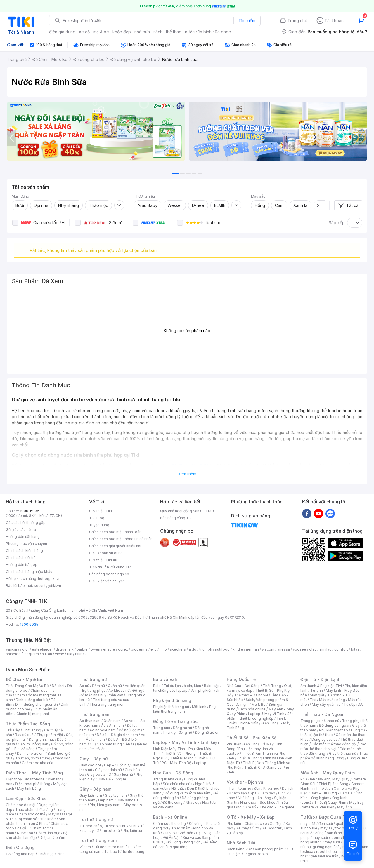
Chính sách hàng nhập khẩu (29, 572)
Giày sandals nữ (108, 770)
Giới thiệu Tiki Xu (103, 560)
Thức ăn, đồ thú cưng (33, 758)
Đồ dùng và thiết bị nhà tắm (187, 793)
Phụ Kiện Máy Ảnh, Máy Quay (325, 779)
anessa (284, 649)
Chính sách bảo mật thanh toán (115, 532)
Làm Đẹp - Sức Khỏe (26, 798)
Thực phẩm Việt (50, 735)
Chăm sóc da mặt (21, 805)
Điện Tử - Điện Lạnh (321, 679)
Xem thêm (187, 474)
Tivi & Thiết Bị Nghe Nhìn (256, 721)
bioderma (139, 649)
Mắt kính (199, 707)
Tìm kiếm (247, 21)
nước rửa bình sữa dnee (208, 32)
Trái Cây (13, 730)
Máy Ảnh (344, 807)
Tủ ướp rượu (354, 704)
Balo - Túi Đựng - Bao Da (332, 793)
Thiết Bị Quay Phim (330, 802)
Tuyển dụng (99, 525)
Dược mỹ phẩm (52, 838)
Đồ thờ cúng (173, 802)
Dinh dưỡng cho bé (32, 700)
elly (154, 649)
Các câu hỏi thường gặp (26, 523)
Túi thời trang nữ (96, 819)
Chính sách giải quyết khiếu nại (115, 546)
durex (123, 649)
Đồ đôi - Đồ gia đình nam (117, 735)
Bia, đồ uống (25, 749)
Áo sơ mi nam (112, 725)
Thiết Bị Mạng (182, 758)
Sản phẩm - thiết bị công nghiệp (260, 716)
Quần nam (112, 721)
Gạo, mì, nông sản (33, 744)
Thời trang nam (95, 714)
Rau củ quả (24, 735)
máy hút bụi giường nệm (331, 845)
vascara (13, 649)
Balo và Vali (165, 679)
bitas (355, 649)
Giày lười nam (91, 795)
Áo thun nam (90, 721)
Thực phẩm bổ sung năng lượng (334, 756)
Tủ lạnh (317, 690)
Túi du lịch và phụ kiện (182, 686)
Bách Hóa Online (170, 817)
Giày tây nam (116, 795)
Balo (157, 686)
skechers (178, 649)
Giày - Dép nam (95, 789)
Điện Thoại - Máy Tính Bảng (34, 773)
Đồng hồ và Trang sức (175, 721)
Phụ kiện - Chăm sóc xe (247, 823)
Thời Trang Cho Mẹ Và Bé (27, 686)
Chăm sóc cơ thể (31, 814)
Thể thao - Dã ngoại (251, 695)
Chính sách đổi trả (21, 558)
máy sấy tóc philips (337, 828)
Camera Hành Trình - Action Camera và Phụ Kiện (333, 788)
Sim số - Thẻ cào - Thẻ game (270, 807)
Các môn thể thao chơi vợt (333, 746)
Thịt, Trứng (32, 730)
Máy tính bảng (29, 788)
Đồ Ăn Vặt (172, 838)
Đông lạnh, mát (41, 739)
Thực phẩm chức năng (34, 809)
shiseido (13, 654)
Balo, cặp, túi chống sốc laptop (187, 688)
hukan (47, 654)
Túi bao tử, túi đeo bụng (124, 852)
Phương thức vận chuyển (26, 544)
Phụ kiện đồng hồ (178, 732)
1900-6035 (30, 511)
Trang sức (162, 728)
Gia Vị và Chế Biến (178, 833)
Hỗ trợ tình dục (48, 833)
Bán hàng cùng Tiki (176, 518)
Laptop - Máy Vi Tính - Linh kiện (186, 742)
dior (26, 649)
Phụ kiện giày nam (105, 805)
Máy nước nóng (332, 700)
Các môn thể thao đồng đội (334, 744)
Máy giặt (317, 695)
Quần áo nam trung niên (110, 744)
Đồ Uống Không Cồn (183, 842)
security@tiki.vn (47, 586)
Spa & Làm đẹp (263, 793)
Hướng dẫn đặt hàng (23, 537)
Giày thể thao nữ (343, 753)
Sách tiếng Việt (239, 849)
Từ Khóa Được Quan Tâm (326, 817)
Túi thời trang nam (98, 840)
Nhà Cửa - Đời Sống (173, 773)
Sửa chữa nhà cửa (178, 784)
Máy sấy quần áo (326, 704)
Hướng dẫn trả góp (22, 565)
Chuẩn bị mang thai (33, 714)
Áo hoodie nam (103, 730)
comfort (341, 649)
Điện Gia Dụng (20, 847)
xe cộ (84, 32)
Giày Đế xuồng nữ (112, 779)
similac (325, 649)
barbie (82, 649)
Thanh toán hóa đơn (244, 788)
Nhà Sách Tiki (241, 843)
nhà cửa (142, 32)
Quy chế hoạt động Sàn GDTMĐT (188, 511)
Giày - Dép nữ (94, 759)
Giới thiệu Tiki (101, 511)
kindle (238, 649)
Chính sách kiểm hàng (24, 551)
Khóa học (271, 788)
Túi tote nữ (111, 830)
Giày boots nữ (99, 774)
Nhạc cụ (192, 802)
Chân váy (115, 695)
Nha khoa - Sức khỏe (258, 802)
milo (163, 649)
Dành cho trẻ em (31, 753)
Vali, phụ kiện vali (205, 690)
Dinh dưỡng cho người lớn (37, 704)
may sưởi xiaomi (326, 838)
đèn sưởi (326, 823)
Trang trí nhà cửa (167, 779)
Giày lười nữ (123, 774)
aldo (193, 649)
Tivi (313, 700)
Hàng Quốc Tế (241, 679)
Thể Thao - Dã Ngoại (322, 714)
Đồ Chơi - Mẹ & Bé (24, 679)
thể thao (174, 32)
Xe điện (276, 823)
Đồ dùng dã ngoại (334, 725)
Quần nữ (115, 686)
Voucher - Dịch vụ (245, 782)
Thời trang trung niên (107, 704)
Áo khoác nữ (119, 690)
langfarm (31, 654)
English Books (256, 854)
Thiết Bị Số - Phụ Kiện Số (252, 738)
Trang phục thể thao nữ (320, 721)
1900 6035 (29, 624)
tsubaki (81, 654)
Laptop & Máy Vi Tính (266, 714)
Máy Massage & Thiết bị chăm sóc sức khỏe (39, 816)
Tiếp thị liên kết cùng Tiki (110, 567)
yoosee (299, 649)
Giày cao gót (90, 765)
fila (70, 654)
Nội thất (178, 788)
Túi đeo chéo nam (109, 847)
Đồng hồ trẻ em (208, 732)
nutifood (222, 649)
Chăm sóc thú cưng (169, 823)
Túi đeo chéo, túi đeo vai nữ (103, 826)
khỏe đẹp (122, 32)
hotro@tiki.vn (49, 579)
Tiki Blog (97, 518)
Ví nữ (133, 826)
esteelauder (42, 649)
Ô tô (256, 828)
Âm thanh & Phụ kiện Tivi (321, 686)
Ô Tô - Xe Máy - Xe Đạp (251, 817)
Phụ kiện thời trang (172, 700)
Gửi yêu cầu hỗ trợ (21, 530)
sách (158, 32)
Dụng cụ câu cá (324, 739)
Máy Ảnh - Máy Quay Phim (328, 773)
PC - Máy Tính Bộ (176, 763)
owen (95, 649)
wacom (268, 649)
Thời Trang (272, 686)
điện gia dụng (62, 32)
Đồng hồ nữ (182, 728)
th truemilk (65, 649)
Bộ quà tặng (178, 847)
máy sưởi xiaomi (338, 842)
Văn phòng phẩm (269, 849)
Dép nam (106, 800)
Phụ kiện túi (132, 830)
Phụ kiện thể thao (334, 730)
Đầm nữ (98, 686)
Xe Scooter (272, 828)
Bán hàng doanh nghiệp (109, 574)
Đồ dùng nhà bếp (20, 854)
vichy (59, 654)
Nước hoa (25, 833)
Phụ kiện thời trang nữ (171, 707)
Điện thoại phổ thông (33, 784)
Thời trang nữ (93, 679)
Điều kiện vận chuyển (107, 581)
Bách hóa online (252, 709)
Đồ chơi (58, 686)
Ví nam (85, 847)
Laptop (200, 763)
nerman (252, 649)
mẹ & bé (101, 32)
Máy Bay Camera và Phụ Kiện (332, 805)
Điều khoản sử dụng (106, 553)
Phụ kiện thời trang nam (184, 709)
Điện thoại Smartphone (25, 779)
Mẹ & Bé (259, 704)
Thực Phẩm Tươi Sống (28, 724)
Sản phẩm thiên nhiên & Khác (36, 821)
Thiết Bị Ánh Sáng (333, 784)
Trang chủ (297, 21)
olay (313, 649)
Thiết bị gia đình (51, 854)
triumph (206, 649)
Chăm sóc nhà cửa (38, 763)
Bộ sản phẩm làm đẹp (37, 835)
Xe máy (243, 828)
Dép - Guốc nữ (116, 765)
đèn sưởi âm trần (324, 856)
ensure (109, 649)
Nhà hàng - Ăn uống (254, 798)
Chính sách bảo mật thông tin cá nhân (121, 539)
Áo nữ (84, 686)
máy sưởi (308, 823)
